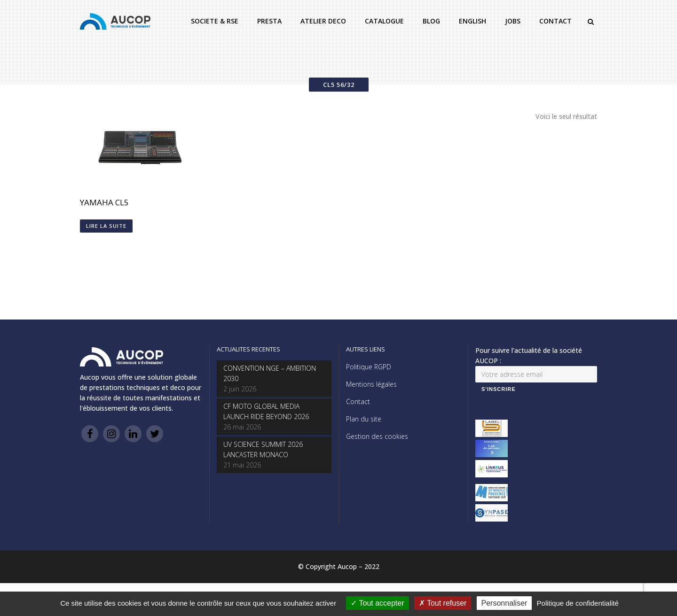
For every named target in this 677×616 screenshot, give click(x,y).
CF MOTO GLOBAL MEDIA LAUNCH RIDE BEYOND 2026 (266, 411)
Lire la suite (106, 226)
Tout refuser (443, 603)
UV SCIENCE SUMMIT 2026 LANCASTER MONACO (263, 449)
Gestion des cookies (377, 436)
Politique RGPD (369, 367)
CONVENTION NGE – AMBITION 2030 (270, 373)
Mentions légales (371, 384)
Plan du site (364, 419)
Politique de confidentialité (578, 603)
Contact (358, 402)
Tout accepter (377, 603)
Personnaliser (504, 603)
